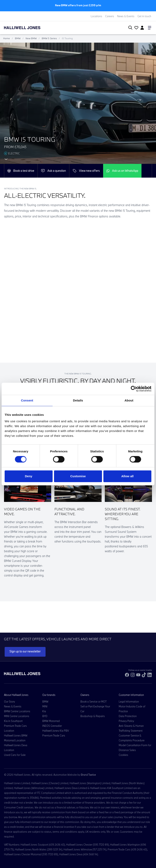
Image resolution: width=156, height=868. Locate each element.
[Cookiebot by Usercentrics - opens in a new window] (134, 389)
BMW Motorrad (51, 721)
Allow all (127, 476)
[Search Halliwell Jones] (129, 28)
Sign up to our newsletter (25, 651)
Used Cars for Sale (15, 755)
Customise (78, 476)
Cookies (123, 755)
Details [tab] (78, 400)
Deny (29, 476)
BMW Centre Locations (17, 711)
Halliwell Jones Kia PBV (56, 731)
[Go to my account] (136, 28)
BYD (45, 716)
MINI (45, 706)
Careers (110, 16)
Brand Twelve (88, 775)
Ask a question (53, 171)
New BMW (31, 38)
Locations (96, 16)
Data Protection (128, 716)
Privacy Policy (126, 721)
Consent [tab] (27, 400)
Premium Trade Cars (54, 735)
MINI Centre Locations (17, 716)
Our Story (9, 702)
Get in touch (144, 16)
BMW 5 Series (49, 38)
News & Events (126, 16)
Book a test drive (21, 171)
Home (7, 38)
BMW (18, 38)
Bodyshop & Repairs (93, 716)
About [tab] (129, 400)
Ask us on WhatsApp (122, 171)
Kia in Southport (13, 721)
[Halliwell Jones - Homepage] (27, 28)
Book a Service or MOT (94, 702)
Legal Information (129, 702)
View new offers (86, 171)
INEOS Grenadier (52, 726)
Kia (44, 711)
